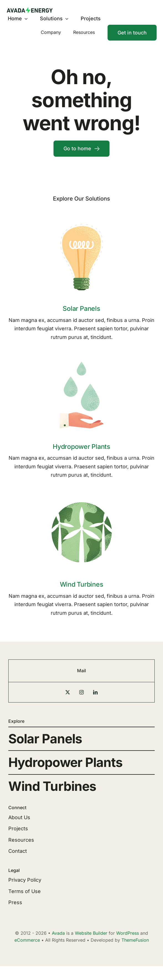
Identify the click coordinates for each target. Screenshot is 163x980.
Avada (58, 933)
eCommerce (27, 940)
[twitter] (68, 692)
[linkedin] (95, 692)
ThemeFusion (135, 940)
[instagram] (81, 692)
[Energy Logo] (30, 10)
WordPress (128, 933)
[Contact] (132, 33)
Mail (81, 671)
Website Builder (91, 933)
